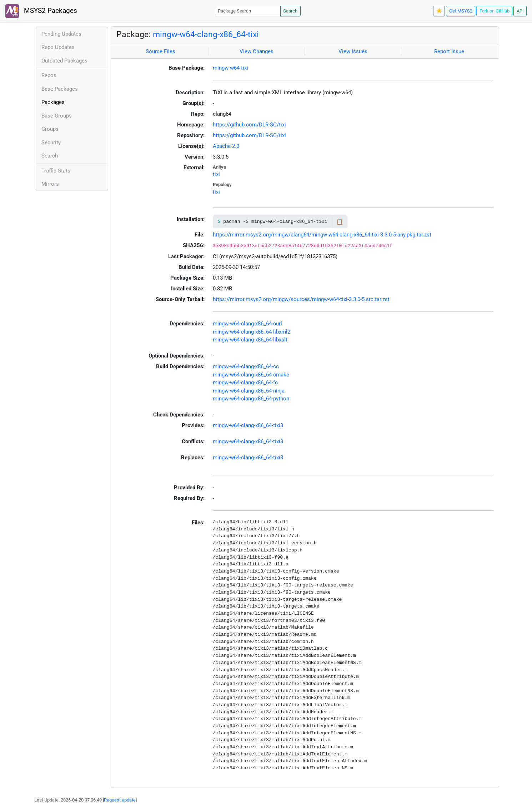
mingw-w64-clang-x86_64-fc (245, 383)
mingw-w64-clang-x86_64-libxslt (250, 340)
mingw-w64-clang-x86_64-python (251, 399)
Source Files (160, 51)
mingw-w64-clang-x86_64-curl (247, 324)
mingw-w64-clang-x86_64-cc (246, 366)
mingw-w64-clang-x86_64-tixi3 (248, 425)
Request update (120, 800)
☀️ (439, 11)
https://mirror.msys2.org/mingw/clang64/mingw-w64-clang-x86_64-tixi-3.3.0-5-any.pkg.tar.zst (322, 235)
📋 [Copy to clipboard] (340, 222)
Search (290, 11)
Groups (50, 129)
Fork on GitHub (495, 11)
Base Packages (60, 89)
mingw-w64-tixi (230, 68)
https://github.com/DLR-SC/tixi (249, 125)
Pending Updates (61, 34)
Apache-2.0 (226, 146)
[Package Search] (248, 11)
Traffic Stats (56, 171)
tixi (216, 174)
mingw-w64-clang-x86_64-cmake (251, 375)
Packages (53, 102)
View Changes (257, 51)
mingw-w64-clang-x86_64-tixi (206, 34)
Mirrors (50, 184)
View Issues (353, 51)
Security (51, 143)
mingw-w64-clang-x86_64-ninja (249, 391)
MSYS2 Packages (41, 11)
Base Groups (57, 116)
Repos (49, 75)
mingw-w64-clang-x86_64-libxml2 (252, 332)
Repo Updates (58, 47)
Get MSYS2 (461, 11)
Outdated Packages (64, 61)
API (520, 11)
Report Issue (449, 51)
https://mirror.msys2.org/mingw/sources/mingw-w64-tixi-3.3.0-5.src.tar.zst (301, 299)
